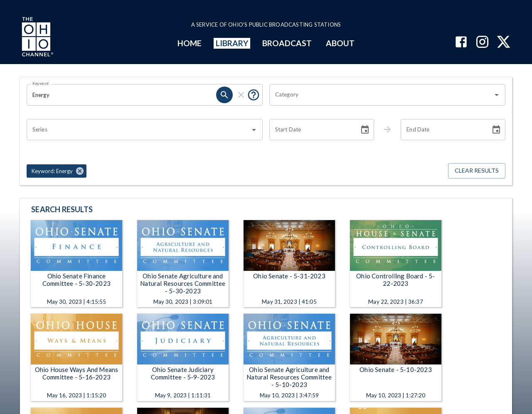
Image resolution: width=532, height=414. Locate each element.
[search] (224, 95)
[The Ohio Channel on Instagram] (482, 43)
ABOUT (340, 43)
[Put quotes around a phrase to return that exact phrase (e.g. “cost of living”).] (254, 95)
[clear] (241, 95)
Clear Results (477, 171)
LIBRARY (232, 43)
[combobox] (381, 95)
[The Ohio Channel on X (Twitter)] (504, 43)
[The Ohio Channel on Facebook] (461, 43)
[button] (57, 171)
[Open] (497, 95)
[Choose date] (365, 130)
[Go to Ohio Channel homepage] (37, 38)
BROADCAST (287, 43)
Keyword (41, 83)
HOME (190, 43)
